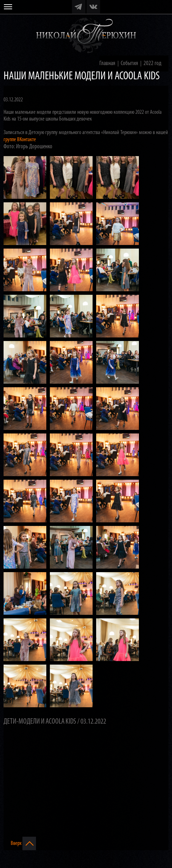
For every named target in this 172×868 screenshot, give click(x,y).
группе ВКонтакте (20, 140)
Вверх (23, 843)
